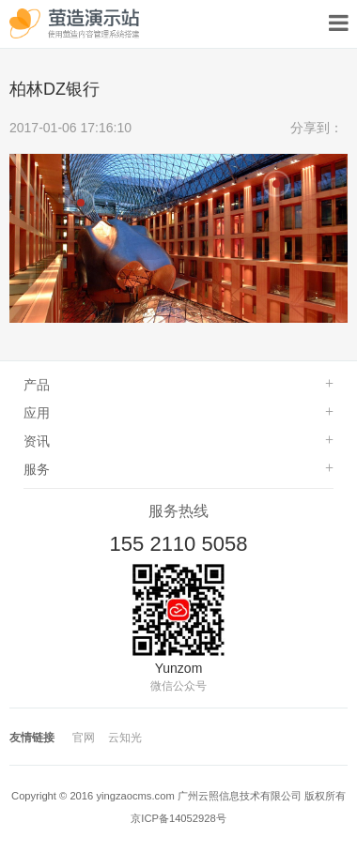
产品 (37, 385)
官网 (84, 738)
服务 (37, 469)
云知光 (125, 738)
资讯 (37, 441)
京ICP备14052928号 (178, 818)
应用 (37, 413)
